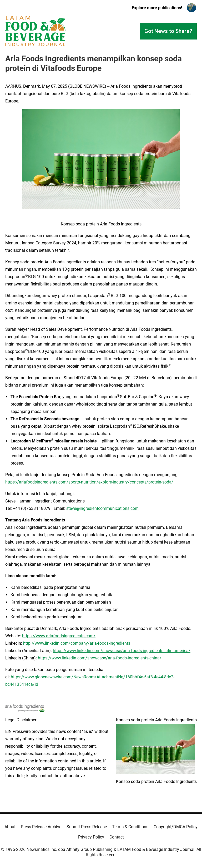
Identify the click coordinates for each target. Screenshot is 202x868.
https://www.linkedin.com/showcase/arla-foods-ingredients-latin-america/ (122, 651)
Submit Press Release (87, 827)
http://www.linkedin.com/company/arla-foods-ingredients (77, 643)
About (10, 827)
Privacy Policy (91, 837)
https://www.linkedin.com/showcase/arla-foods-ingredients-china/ (100, 658)
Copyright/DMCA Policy (176, 827)
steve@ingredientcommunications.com (102, 508)
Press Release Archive (41, 827)
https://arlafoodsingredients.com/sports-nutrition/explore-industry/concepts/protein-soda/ (89, 482)
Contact (117, 837)
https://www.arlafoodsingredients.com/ (59, 636)
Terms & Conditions (130, 827)
